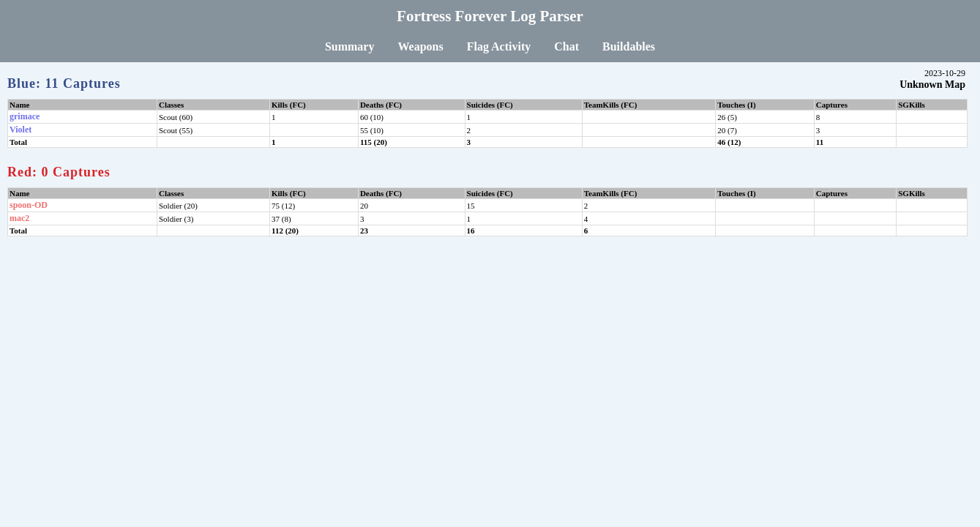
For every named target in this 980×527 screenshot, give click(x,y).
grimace (25, 116)
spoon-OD (29, 205)
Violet (20, 130)
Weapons (420, 46)
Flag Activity (499, 46)
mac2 (19, 218)
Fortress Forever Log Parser (490, 16)
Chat (566, 46)
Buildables (629, 46)
